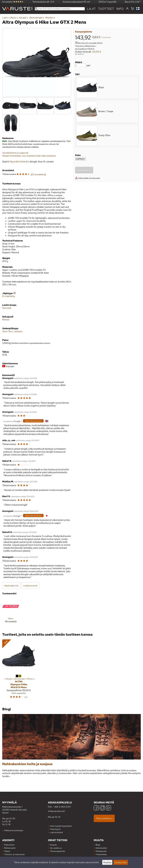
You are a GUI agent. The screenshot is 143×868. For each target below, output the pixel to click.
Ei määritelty (9, 296)
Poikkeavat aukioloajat (14, 830)
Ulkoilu (14, 18)
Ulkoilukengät (37, 18)
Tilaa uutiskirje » (104, 818)
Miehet (6, 320)
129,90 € (97, 52)
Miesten (50, 18)
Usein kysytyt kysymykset (61, 826)
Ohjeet (7, 851)
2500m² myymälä (107, 2)
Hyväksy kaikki (121, 862)
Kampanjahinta (84, 32)
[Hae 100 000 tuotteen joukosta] (60, 9)
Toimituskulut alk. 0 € (43, 2)
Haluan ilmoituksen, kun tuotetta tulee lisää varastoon (29, 156)
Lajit (91, 9)
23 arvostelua (38, 174)
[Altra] (11, 613)
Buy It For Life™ (133, 2)
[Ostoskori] (132, 9)
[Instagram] (102, 808)
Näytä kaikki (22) (11, 586)
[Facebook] (96, 808)
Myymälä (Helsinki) (19, 162)
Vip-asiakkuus (56, 848)
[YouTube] (109, 808)
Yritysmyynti (55, 829)
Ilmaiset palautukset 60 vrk (76, 2)
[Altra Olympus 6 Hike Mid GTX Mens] (19, 670)
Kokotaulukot (101, 848)
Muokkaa (107, 862)
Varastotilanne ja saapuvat (15, 153)
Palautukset (9, 845)
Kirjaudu (53, 845)
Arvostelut (13, 2)
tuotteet (106, 9)
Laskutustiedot (56, 832)
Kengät (24, 18)
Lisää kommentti (30, 586)
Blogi (98, 845)
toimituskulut (107, 37)
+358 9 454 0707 (62, 807)
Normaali (7, 308)
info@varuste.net (56, 811)
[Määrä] (81, 65)
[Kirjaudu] (127, 9)
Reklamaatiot (10, 848)
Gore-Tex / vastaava (12, 331)
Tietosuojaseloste (57, 851)
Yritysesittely (101, 854)
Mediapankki (101, 851)
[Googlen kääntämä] (12, 421)
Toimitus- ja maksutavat (14, 854)
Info (120, 9)
